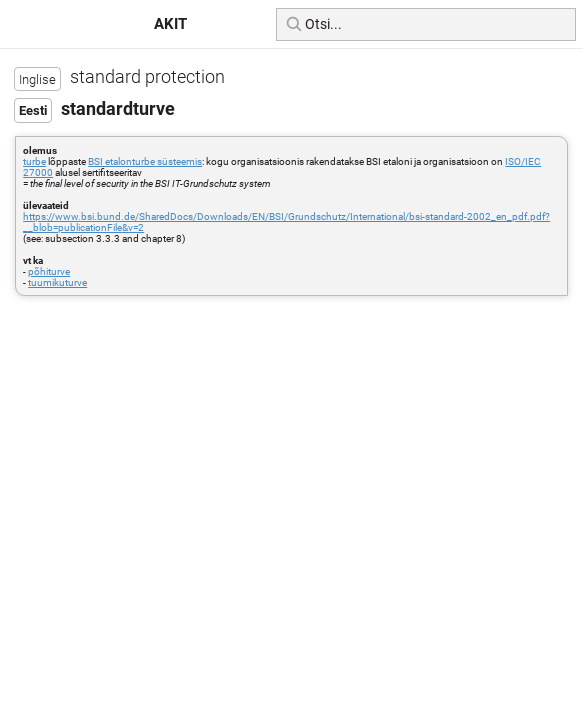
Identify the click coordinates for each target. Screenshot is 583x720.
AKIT (170, 24)
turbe (34, 161)
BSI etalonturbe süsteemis (145, 161)
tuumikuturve (57, 282)
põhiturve (49, 271)
